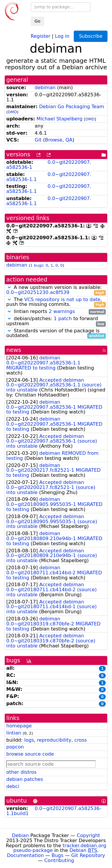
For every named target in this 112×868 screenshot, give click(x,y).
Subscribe (91, 36)
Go (37, 21)
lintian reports (56, 312)
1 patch (63, 319)
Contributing (59, 860)
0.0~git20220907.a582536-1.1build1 (54, 811)
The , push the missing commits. (56, 302)
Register (41, 36)
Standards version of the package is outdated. (56, 334)
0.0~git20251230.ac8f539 (38, 292)
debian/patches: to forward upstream (56, 321)
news (14, 350)
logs (29, 740)
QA (69, 140)
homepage (19, 726)
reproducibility (54, 740)
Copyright (88, 835)
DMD (12, 112)
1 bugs (37, 265)
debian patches (25, 779)
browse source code (30, 754)
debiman (45, 88)
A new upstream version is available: (56, 290)
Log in (62, 36)
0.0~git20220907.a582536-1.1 (49, 177)
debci (13, 786)
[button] (9, 287)
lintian (14, 733)
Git (38, 140)
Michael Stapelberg (59, 119)
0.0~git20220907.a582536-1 (49, 165)
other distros (21, 772)
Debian (20, 835)
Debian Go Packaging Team (72, 107)
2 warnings (62, 311)
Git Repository (88, 855)
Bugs (58, 855)
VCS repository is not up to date (62, 299)
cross (80, 740)
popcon (15, 747)
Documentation (25, 855)
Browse (53, 140)
